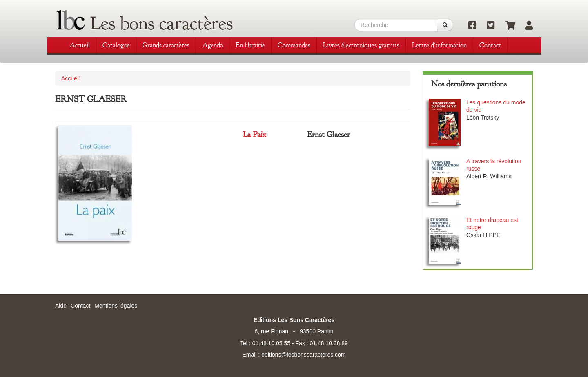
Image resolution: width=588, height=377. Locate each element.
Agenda (213, 45)
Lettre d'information (439, 45)
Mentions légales (116, 306)
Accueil (80, 45)
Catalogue (116, 45)
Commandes (294, 45)
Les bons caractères (161, 23)
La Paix (255, 134)
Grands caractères (166, 45)
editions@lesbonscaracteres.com (303, 355)
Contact (490, 45)
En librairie (250, 45)
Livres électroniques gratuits (361, 45)
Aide (61, 306)
